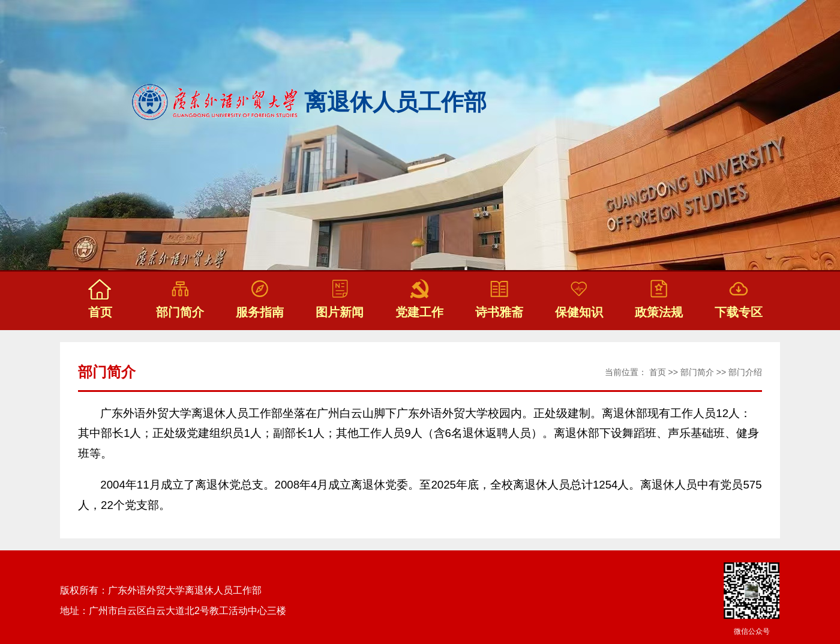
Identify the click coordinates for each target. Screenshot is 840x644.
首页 (658, 372)
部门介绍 (745, 372)
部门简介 (697, 372)
